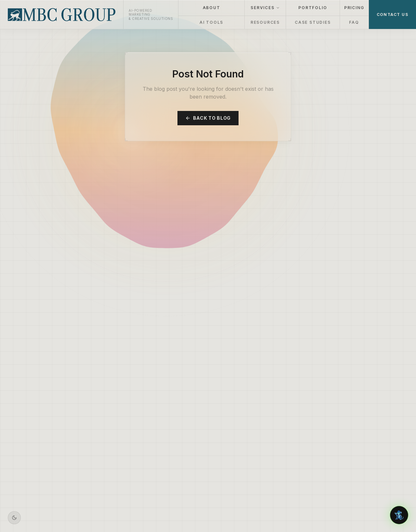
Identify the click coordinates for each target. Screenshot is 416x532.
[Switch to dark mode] (14, 518)
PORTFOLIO (313, 8)
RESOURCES (265, 22)
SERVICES (265, 8)
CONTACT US (392, 14)
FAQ (354, 22)
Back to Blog (208, 118)
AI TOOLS (211, 22)
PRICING (354, 8)
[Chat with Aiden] (399, 515)
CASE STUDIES (313, 22)
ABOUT (212, 8)
